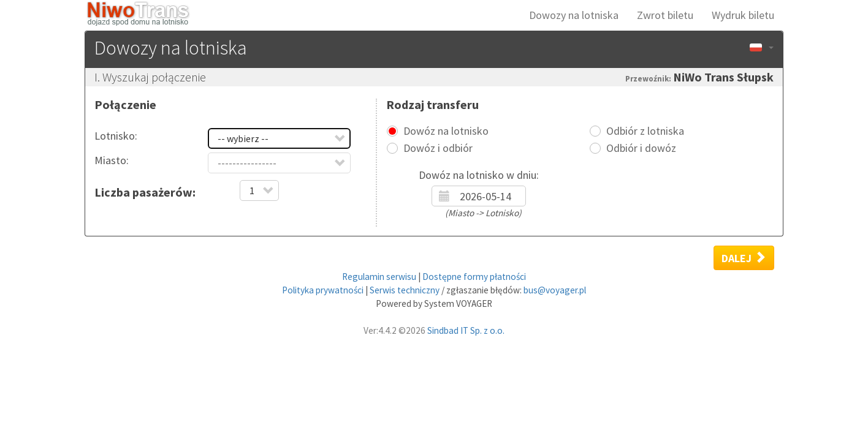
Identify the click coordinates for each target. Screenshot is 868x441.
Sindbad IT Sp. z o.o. (466, 330)
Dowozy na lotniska (574, 15)
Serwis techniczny (405, 290)
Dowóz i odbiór (438, 148)
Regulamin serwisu (379, 277)
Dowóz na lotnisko (446, 131)
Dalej (744, 258)
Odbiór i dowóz (641, 148)
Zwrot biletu (665, 15)
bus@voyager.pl (555, 290)
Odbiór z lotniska (645, 131)
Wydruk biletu (743, 15)
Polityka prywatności (323, 290)
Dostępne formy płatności (474, 277)
